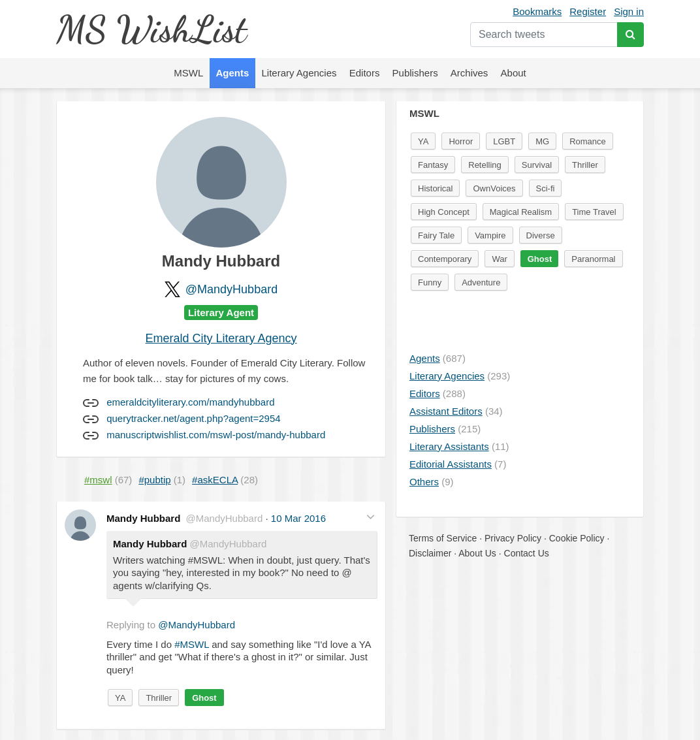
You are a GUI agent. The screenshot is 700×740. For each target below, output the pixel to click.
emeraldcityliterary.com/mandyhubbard (190, 402)
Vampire (490, 235)
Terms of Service (443, 538)
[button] (371, 517)
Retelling (485, 165)
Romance (588, 141)
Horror (461, 141)
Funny (430, 282)
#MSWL (192, 644)
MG (542, 141)
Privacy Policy (513, 538)
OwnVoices (494, 188)
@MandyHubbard (231, 289)
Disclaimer (430, 553)
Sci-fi (546, 188)
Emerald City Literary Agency (221, 338)
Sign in (629, 11)
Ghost (204, 698)
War (499, 259)
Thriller (159, 698)
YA (120, 698)
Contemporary (445, 259)
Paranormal (593, 259)
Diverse (541, 235)
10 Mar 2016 (298, 518)
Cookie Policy (577, 538)
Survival (537, 165)
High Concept (444, 212)
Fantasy (433, 165)
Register (588, 11)
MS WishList (151, 29)
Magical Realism (521, 212)
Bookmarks (537, 11)
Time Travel (594, 212)
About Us (477, 553)
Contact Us (527, 553)
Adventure (481, 282)
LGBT (504, 141)
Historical (435, 188)
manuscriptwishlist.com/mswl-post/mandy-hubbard (216, 435)
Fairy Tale (436, 235)
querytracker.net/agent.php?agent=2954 (193, 418)
